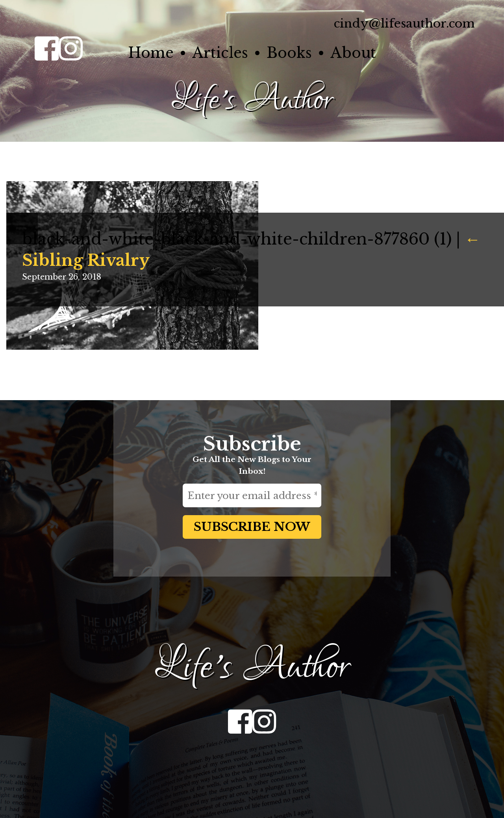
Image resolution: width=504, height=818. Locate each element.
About (353, 53)
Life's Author (252, 100)
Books (289, 53)
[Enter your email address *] (252, 495)
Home (151, 53)
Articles (220, 53)
